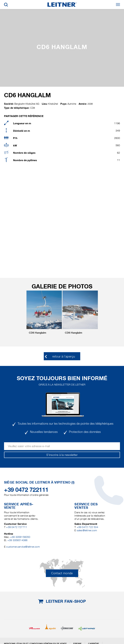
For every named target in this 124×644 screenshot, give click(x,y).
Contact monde (62, 573)
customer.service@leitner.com (23, 547)
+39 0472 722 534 (87, 527)
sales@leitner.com (87, 530)
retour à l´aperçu (64, 356)
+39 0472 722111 (26, 490)
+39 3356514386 (18, 540)
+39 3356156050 (20, 537)
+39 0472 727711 (17, 527)
